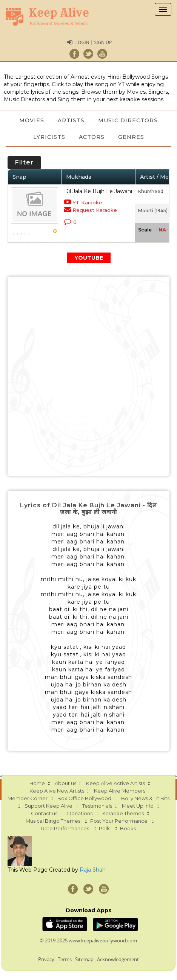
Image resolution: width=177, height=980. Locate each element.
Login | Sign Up (94, 42)
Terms (65, 959)
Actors (92, 137)
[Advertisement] (88, 376)
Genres (131, 137)
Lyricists (49, 137)
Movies (32, 120)
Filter (24, 162)
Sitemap (84, 959)
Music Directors (128, 120)
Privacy (46, 959)
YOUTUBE (89, 258)
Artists (71, 120)
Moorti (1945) (153, 211)
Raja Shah (93, 870)
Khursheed (151, 191)
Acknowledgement (118, 959)
